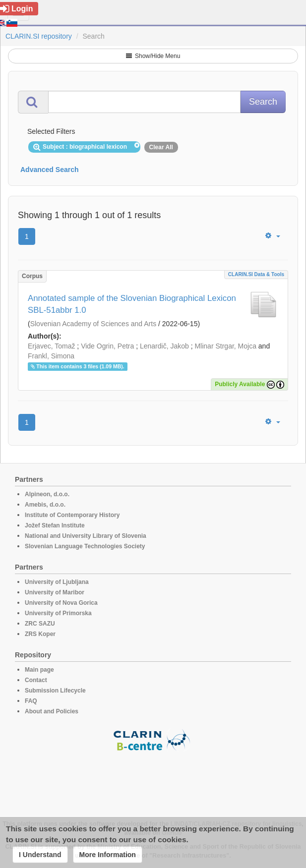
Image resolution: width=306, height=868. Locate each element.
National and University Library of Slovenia (86, 536)
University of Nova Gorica (61, 603)
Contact (36, 680)
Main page (39, 670)
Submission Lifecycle (55, 691)
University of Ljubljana (57, 582)
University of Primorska (58, 613)
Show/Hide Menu (153, 56)
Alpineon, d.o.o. (47, 494)
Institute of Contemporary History (72, 515)
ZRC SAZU (40, 624)
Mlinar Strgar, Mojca (225, 346)
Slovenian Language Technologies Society (85, 546)
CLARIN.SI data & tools (256, 274)
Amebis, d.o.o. (45, 505)
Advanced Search (50, 170)
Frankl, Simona (51, 356)
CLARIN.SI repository (39, 36)
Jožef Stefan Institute (55, 525)
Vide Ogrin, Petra (107, 346)
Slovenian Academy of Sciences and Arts (93, 324)
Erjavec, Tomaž (51, 346)
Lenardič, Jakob (164, 346)
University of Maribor (55, 592)
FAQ (31, 701)
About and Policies (52, 711)
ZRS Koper (40, 634)
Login (17, 9)
